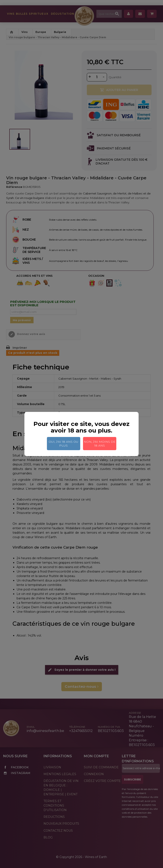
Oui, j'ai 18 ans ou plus (63, 444)
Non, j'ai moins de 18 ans (100, 444)
